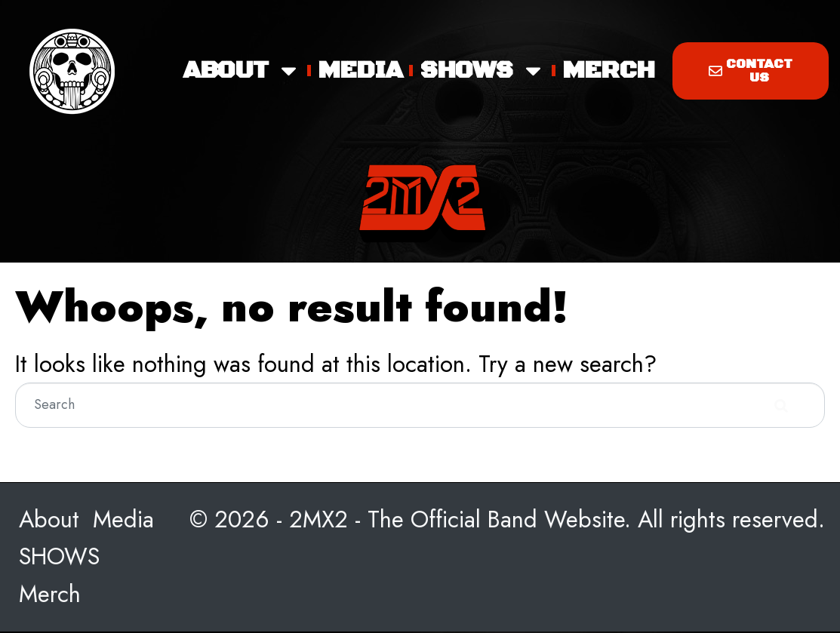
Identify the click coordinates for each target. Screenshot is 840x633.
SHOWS (483, 71)
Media (360, 71)
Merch (609, 71)
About (242, 71)
